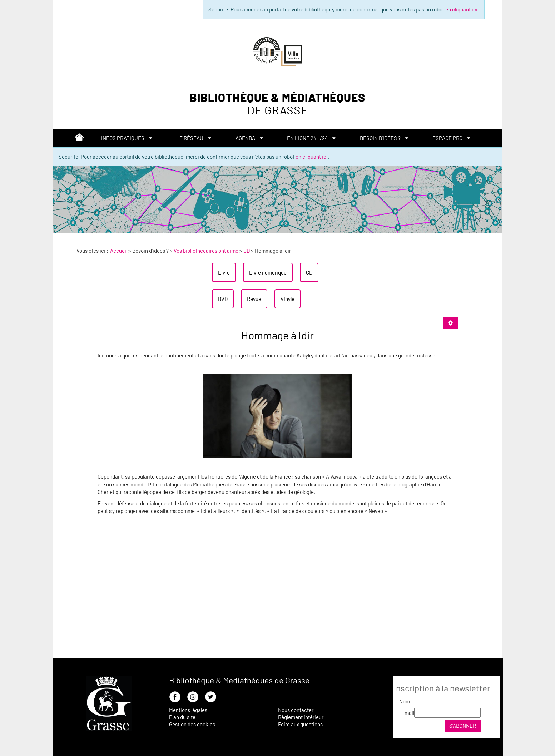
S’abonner (463, 726)
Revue (254, 299)
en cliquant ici (461, 9)
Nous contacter (296, 710)
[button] (127, 138)
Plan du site (182, 717)
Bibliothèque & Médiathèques (277, 104)
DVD (223, 299)
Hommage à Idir (277, 335)
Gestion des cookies (192, 724)
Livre (224, 272)
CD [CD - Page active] (309, 272)
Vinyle (288, 299)
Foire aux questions (300, 724)
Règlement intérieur (301, 717)
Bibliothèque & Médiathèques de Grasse (239, 680)
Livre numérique (268, 272)
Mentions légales (188, 710)
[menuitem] (79, 139)
